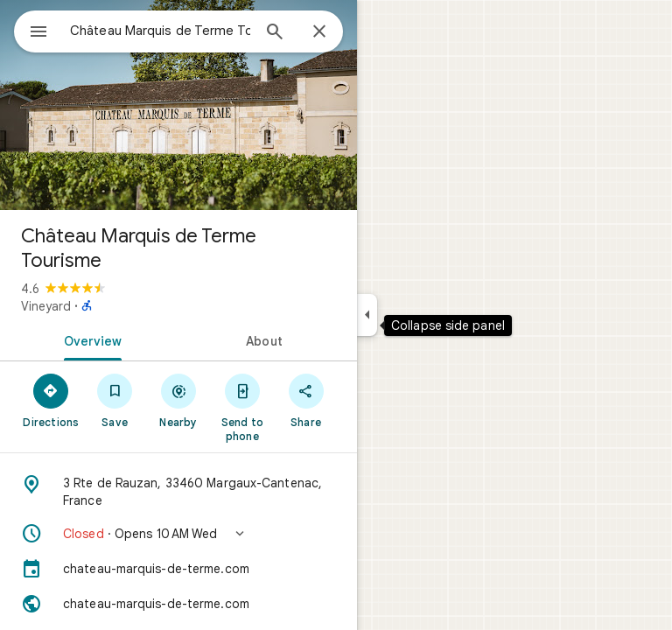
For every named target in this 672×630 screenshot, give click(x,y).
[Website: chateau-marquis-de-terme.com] (178, 604)
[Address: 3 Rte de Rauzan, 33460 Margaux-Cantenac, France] (178, 492)
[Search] (275, 33)
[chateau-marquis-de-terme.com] (178, 569)
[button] (178, 534)
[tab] (89, 339)
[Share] (306, 400)
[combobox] (160, 31)
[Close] (319, 32)
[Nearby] (179, 400)
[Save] (115, 400)
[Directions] (51, 400)
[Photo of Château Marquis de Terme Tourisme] (178, 105)
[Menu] (38, 33)
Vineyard (46, 306)
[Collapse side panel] (367, 315)
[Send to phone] (242, 407)
